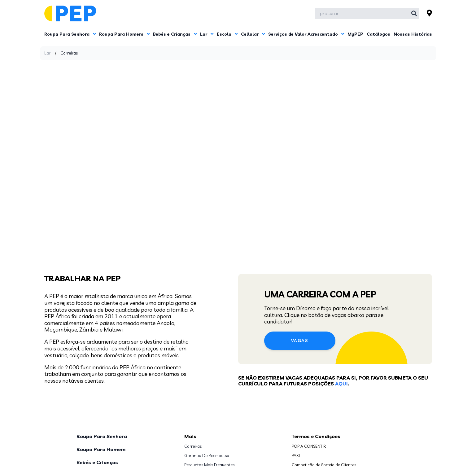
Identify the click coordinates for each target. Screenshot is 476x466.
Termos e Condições (316, 343)
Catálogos (378, 34)
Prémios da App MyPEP (313, 390)
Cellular (253, 34)
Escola (227, 34)
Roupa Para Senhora (70, 34)
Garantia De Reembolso (207, 362)
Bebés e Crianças (175, 34)
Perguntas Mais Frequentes (209, 371)
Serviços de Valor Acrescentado (306, 34)
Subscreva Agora (308, 450)
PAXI (296, 362)
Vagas (300, 210)
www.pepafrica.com (311, 419)
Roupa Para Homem (124, 34)
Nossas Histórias (413, 34)
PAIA (188, 380)
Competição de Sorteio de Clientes (324, 371)
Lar (207, 34)
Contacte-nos (197, 390)
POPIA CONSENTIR (309, 353)
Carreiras (193, 353)
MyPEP (355, 34)
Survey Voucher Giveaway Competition (328, 380)
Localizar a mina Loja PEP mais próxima (221, 399)
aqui (341, 253)
